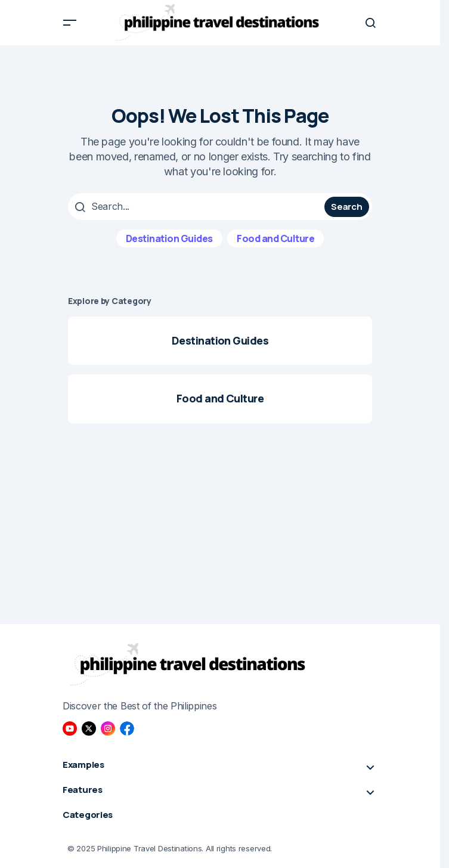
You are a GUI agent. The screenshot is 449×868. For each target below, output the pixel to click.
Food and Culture (275, 238)
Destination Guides (169, 238)
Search (346, 207)
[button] (70, 23)
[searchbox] (198, 206)
